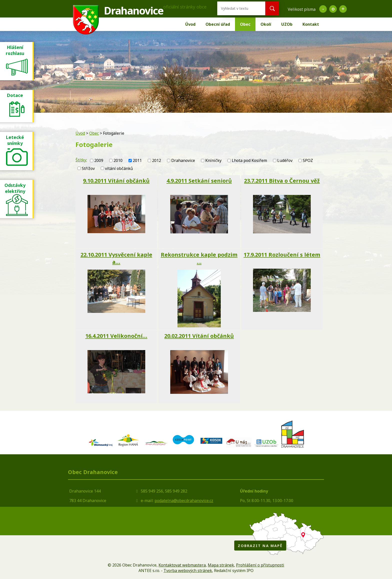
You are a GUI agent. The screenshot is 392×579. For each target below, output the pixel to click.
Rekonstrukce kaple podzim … (199, 258)
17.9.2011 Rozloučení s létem (282, 255)
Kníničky (213, 160)
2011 (137, 160)
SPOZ (308, 160)
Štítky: (81, 160)
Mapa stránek (221, 565)
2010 (118, 160)
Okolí (266, 24)
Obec (245, 24)
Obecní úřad (218, 24)
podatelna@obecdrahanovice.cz (184, 501)
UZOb (287, 24)
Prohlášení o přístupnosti (260, 565)
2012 (156, 160)
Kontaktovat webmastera (182, 565)
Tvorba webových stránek (188, 571)
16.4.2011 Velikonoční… (116, 336)
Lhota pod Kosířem (249, 160)
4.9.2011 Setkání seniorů (199, 181)
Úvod (190, 24)
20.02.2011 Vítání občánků (199, 336)
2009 (99, 160)
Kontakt (311, 24)
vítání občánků (119, 168)
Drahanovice (183, 160)
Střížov (88, 168)
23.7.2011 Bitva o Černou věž (282, 181)
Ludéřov (285, 160)
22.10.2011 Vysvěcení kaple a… (116, 258)
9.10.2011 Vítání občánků (116, 181)
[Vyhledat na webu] (237, 8)
